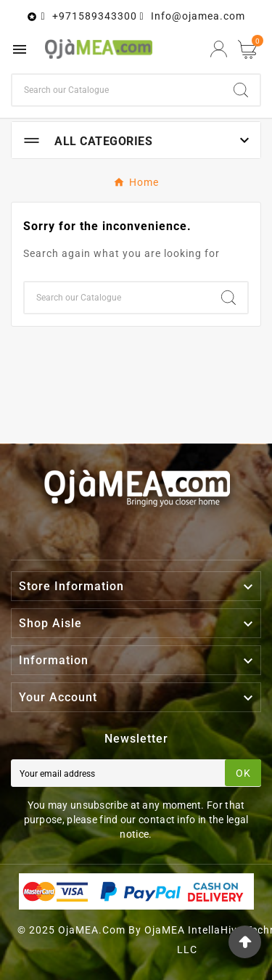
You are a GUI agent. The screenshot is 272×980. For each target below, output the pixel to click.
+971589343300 (95, 16)
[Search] (117, 90)
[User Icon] (219, 49)
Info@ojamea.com (198, 16)
